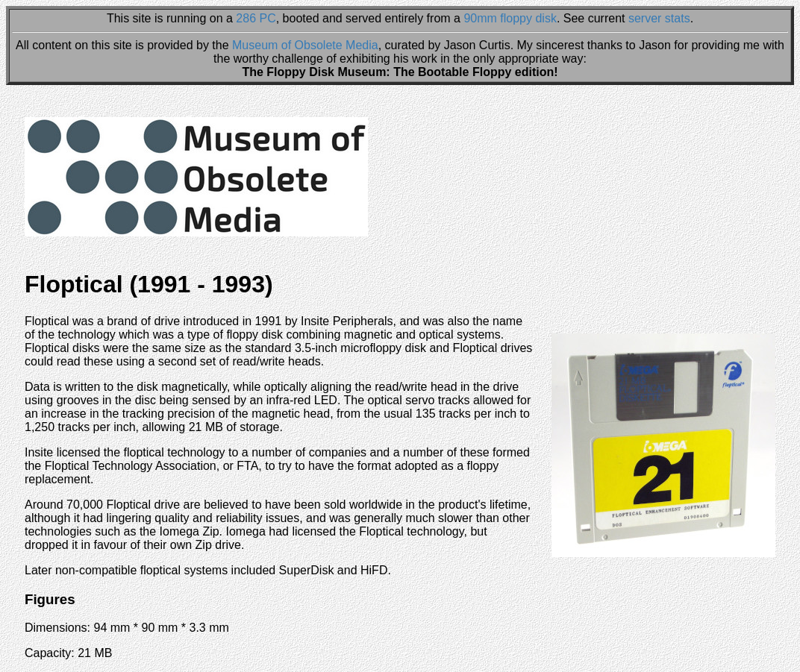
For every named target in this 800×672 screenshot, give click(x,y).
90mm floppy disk (510, 18)
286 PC (256, 18)
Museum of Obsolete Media (305, 45)
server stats (659, 18)
